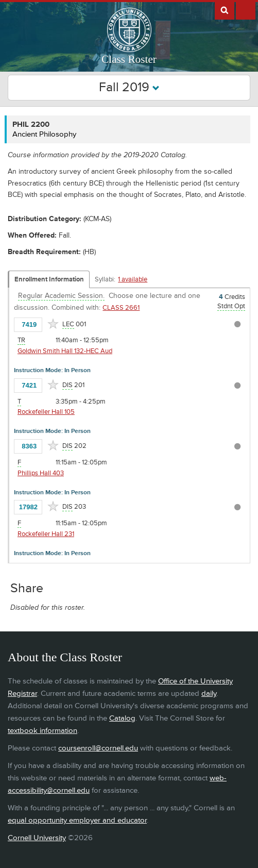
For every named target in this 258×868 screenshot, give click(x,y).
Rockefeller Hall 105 (46, 412)
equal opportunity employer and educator (77, 820)
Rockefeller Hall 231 (46, 534)
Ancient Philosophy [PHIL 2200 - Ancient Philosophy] (44, 134)
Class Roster (129, 59)
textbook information (42, 731)
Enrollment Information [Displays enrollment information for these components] (49, 279)
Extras (246, 10)
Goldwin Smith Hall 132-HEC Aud (65, 351)
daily (209, 694)
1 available (133, 279)
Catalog (122, 718)
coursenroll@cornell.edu (98, 748)
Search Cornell (225, 10)
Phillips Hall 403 (41, 473)
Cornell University (37, 838)
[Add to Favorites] (53, 324)
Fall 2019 (129, 87)
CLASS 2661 (121, 308)
